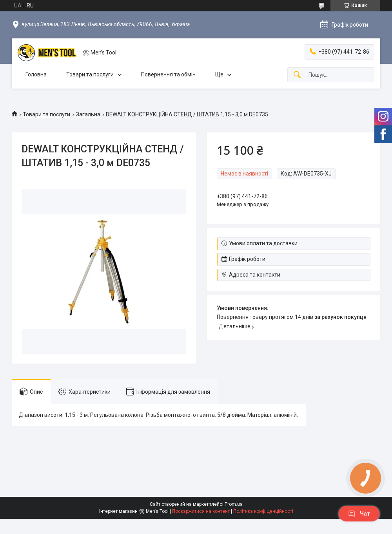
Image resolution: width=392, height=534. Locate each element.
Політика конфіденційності (263, 511)
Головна (36, 74)
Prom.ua (234, 504)
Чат (359, 514)
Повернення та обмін (168, 74)
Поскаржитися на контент (201, 511)
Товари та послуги (90, 74)
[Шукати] (297, 75)
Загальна (88, 114)
